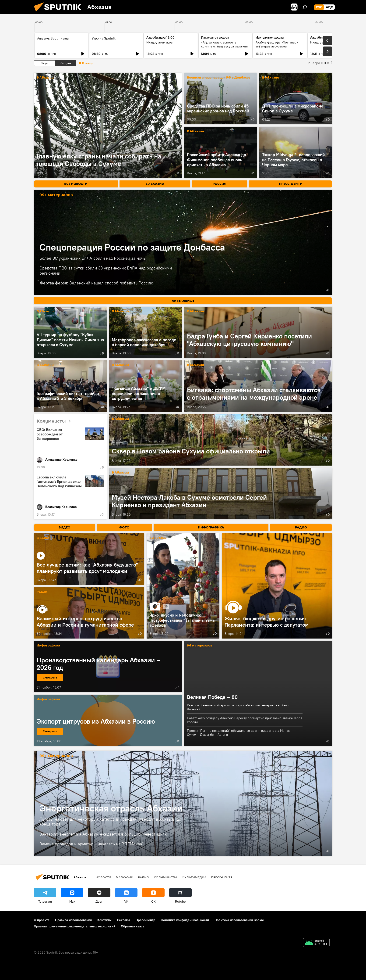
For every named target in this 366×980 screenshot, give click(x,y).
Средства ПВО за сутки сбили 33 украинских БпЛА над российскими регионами (106, 271)
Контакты (104, 920)
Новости (103, 877)
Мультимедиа (194, 877)
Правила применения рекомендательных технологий (75, 926)
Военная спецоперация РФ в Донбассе (219, 78)
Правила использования (73, 920)
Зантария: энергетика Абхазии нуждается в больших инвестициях (103, 834)
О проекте (42, 920)
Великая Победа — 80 (212, 697)
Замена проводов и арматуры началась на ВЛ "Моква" (91, 844)
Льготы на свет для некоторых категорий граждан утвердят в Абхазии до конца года (110, 822)
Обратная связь (133, 926)
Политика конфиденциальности (185, 920)
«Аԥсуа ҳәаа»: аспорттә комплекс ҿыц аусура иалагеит (225, 44)
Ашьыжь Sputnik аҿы (53, 38)
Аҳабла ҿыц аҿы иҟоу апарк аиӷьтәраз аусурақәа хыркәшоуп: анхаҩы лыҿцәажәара (277, 48)
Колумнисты (56, 421)
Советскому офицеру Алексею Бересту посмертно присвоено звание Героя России (245, 720)
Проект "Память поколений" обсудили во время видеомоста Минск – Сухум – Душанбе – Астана (240, 733)
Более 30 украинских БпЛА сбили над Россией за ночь (92, 258)
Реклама (124, 920)
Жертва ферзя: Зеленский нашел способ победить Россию (96, 283)
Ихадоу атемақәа (159, 42)
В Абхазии (45, 78)
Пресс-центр (222, 877)
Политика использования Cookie (239, 920)
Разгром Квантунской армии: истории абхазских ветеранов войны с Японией (239, 707)
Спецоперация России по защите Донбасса (132, 247)
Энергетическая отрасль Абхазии (111, 808)
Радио (42, 592)
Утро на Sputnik (104, 38)
